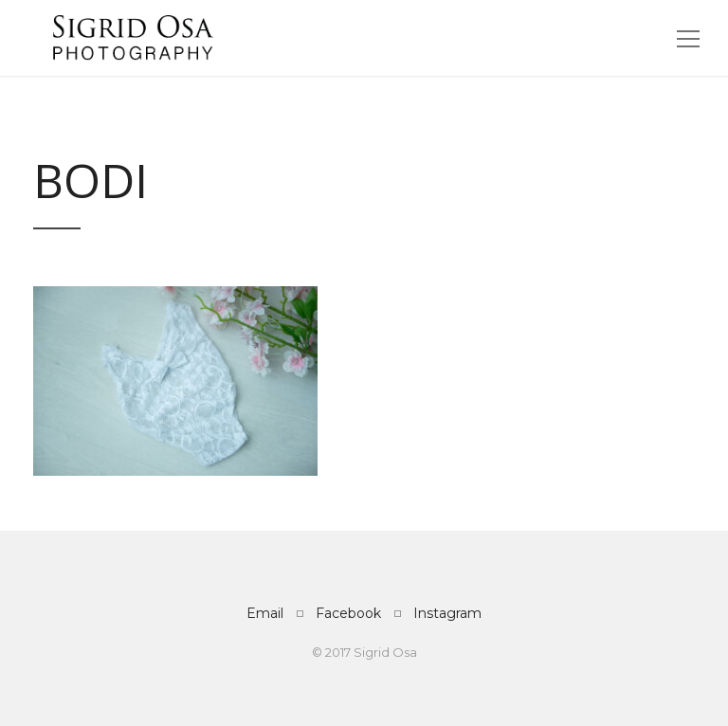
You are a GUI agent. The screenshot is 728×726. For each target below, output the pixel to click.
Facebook (348, 613)
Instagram (447, 613)
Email (265, 613)
